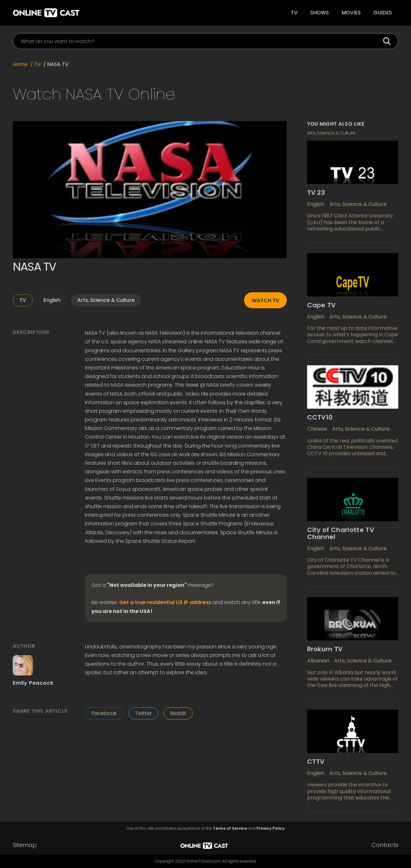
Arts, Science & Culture (106, 300)
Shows (320, 13)
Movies (351, 13)
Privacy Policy (270, 828)
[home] (97, 13)
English (52, 300)
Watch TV (265, 300)
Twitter (143, 713)
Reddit (178, 713)
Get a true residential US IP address (165, 602)
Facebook (104, 713)
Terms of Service (230, 828)
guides (383, 13)
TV (294, 13)
